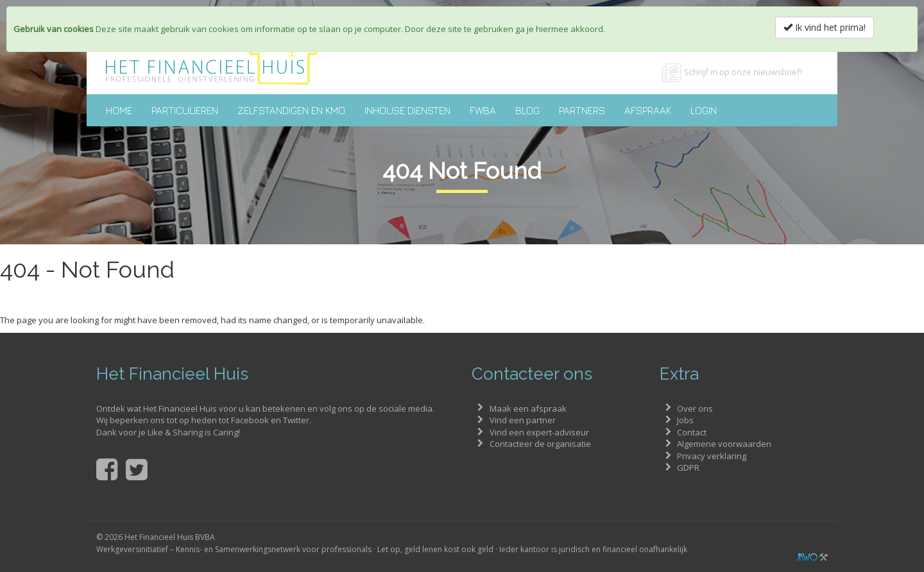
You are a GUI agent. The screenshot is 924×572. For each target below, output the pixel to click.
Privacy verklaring (712, 456)
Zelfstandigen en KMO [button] (291, 110)
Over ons (695, 408)
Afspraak (648, 110)
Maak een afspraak (528, 408)
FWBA (483, 110)
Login (704, 110)
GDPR (688, 467)
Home (119, 110)
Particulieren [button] (185, 110)
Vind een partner (523, 420)
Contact (692, 432)
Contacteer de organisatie (540, 444)
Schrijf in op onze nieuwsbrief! (743, 72)
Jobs (685, 420)
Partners (582, 110)
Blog (527, 110)
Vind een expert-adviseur (539, 432)
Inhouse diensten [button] (407, 110)
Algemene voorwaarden (724, 444)
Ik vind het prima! (825, 27)
